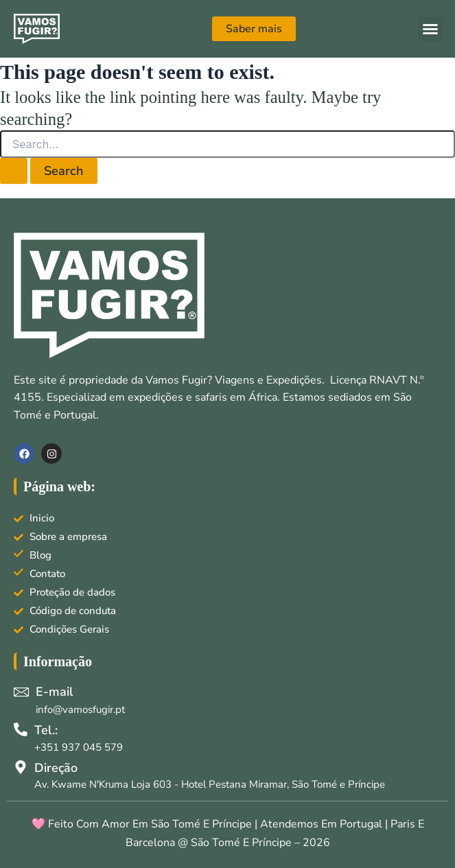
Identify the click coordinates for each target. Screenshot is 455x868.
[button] (430, 29)
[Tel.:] (21, 729)
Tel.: (46, 730)
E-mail (55, 692)
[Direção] (21, 767)
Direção (56, 768)
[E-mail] (21, 692)
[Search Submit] (14, 171)
